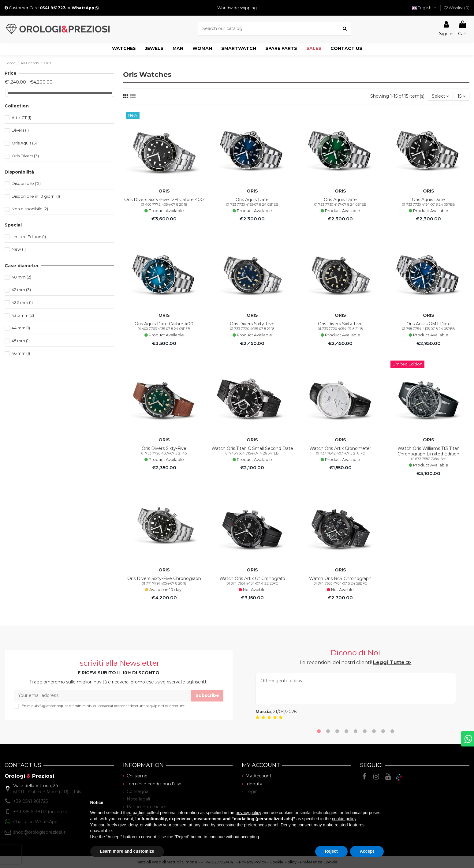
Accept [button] (367, 851)
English (425, 8)
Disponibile (26, 183)
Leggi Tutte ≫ (392, 662)
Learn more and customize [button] (127, 851)
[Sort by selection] (440, 96)
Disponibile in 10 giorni (36, 196)
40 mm (21, 277)
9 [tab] (392, 732)
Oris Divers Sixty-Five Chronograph (164, 578)
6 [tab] (365, 732)
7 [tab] (374, 732)
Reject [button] (331, 851)
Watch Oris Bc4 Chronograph (340, 578)
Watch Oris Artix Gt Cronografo (252, 578)
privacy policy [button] (248, 813)
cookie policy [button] (344, 819)
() (457, 8)
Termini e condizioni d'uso (154, 784)
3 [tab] (337, 732)
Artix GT (21, 118)
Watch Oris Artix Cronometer (340, 448)
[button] (124, 49)
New (19, 249)
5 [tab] (356, 732)
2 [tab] (328, 732)
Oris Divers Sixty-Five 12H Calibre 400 (164, 200)
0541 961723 (53, 8)
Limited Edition (29, 237)
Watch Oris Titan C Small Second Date (252, 448)
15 (462, 96)
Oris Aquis (24, 143)
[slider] (7, 93)
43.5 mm (23, 315)
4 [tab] (346, 732)
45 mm (21, 341)
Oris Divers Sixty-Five (252, 324)
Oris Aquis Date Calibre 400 (164, 324)
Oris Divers (25, 156)
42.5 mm (22, 302)
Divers (20, 130)
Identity (254, 784)
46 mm (21, 353)
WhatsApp (85, 8)
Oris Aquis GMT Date (429, 324)
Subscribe (207, 695)
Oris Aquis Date (252, 200)
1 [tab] (319, 732)
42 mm (21, 290)
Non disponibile (30, 209)
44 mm (21, 328)
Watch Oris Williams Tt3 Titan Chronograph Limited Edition (429, 451)
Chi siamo (137, 776)
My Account (258, 776)
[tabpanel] (356, 697)
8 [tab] (383, 732)
